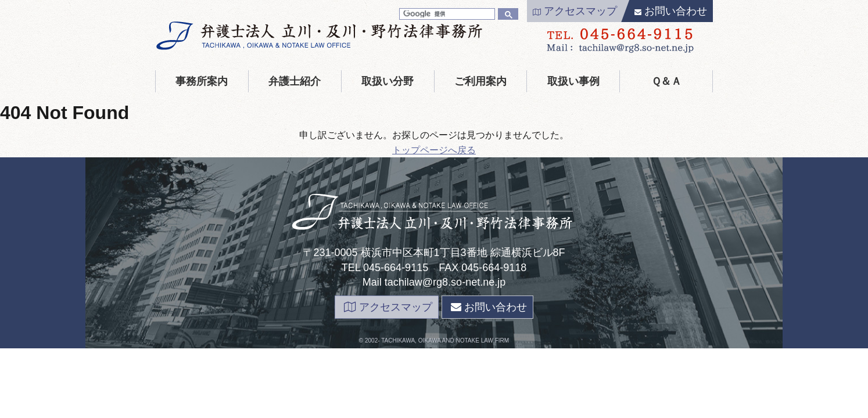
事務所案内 (202, 81)
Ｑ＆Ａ (666, 81)
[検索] (446, 14)
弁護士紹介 (295, 81)
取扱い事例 (573, 81)
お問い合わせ (671, 11)
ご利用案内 (480, 81)
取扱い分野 (388, 81)
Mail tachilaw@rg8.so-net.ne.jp (434, 282)
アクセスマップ (575, 11)
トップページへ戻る (434, 150)
